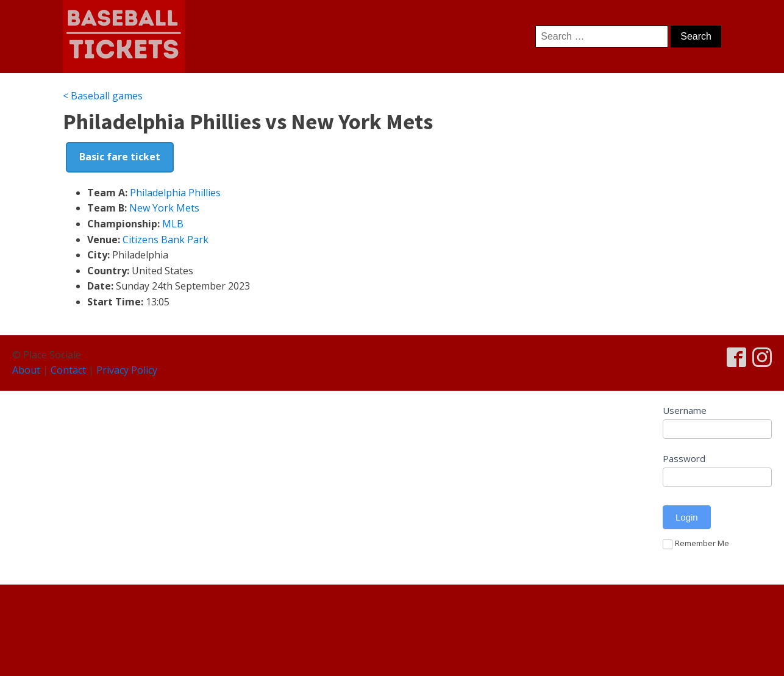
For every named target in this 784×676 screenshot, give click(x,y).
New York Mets (164, 208)
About (26, 370)
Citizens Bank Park (166, 240)
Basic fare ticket (120, 157)
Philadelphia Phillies (175, 193)
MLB (173, 224)
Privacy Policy (127, 370)
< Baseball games (103, 96)
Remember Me (696, 544)
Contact (68, 370)
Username (685, 410)
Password (684, 458)
